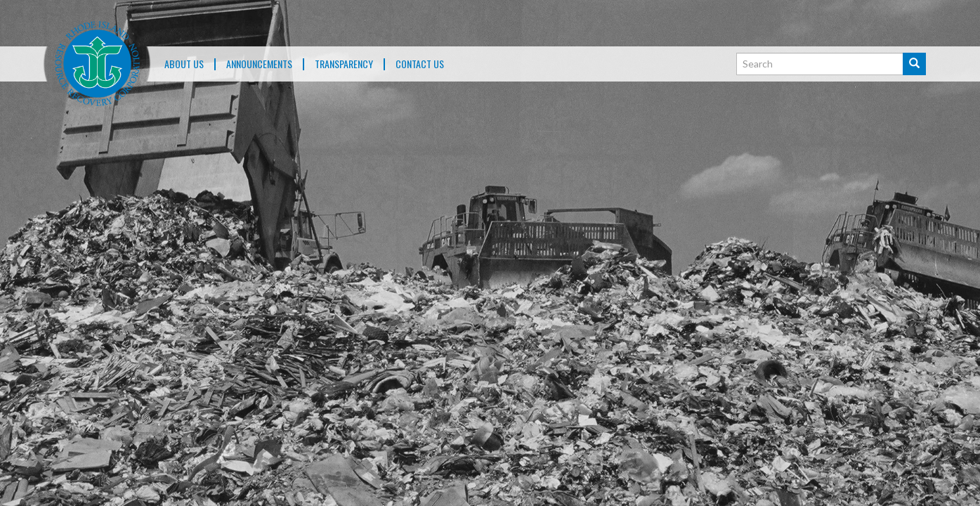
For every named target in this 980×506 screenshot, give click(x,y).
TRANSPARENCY (344, 64)
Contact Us (420, 64)
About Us (184, 64)
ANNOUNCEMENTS (259, 64)
